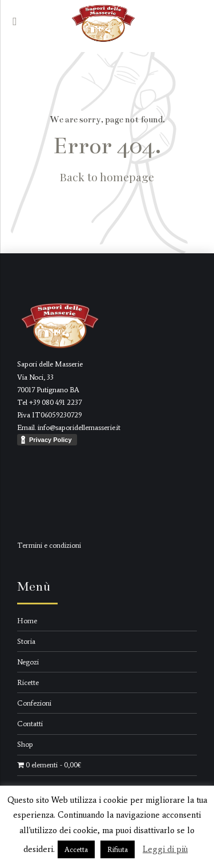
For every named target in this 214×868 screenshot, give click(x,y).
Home (27, 621)
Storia (26, 641)
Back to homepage (107, 177)
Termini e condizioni (49, 545)
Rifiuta (118, 849)
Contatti (30, 724)
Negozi (28, 662)
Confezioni (34, 703)
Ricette (28, 682)
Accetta (76, 849)
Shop (25, 744)
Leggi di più (165, 849)
